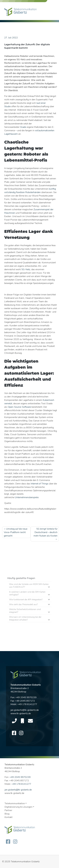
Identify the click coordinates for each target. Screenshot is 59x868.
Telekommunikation (15, 803)
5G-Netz (26, 269)
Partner (8, 810)
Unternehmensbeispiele (27, 497)
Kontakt (9, 817)
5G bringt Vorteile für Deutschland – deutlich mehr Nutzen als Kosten (45, 532)
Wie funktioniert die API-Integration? (27, 600)
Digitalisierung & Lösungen (18, 807)
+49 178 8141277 (27, 705)
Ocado (23, 127)
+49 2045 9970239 (26, 698)
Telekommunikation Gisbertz (25, 862)
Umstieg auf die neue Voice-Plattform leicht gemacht (16, 532)
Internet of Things (40, 484)
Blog (7, 814)
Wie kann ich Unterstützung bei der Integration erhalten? (26, 615)
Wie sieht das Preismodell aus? (25, 604)
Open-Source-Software (19, 407)
